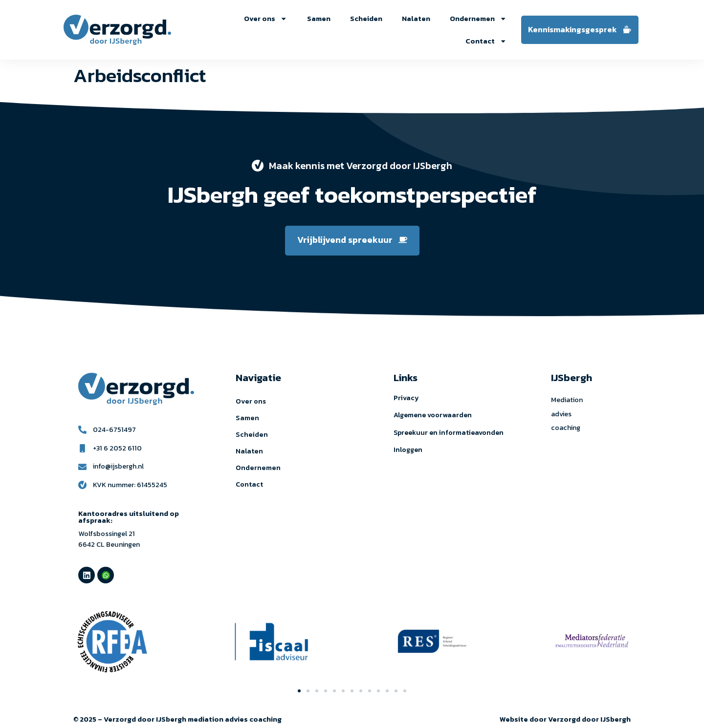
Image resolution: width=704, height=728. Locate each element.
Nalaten (416, 19)
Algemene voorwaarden (433, 415)
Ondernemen (478, 19)
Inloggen (408, 450)
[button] (299, 691)
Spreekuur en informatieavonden (449, 433)
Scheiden (366, 19)
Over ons (265, 19)
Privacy (406, 398)
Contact (486, 41)
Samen (319, 19)
